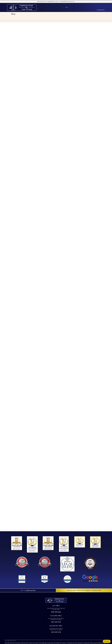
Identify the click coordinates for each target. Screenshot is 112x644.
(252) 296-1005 (56, 632)
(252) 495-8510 (28, 590)
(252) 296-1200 (56, 622)
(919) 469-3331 (56, 612)
